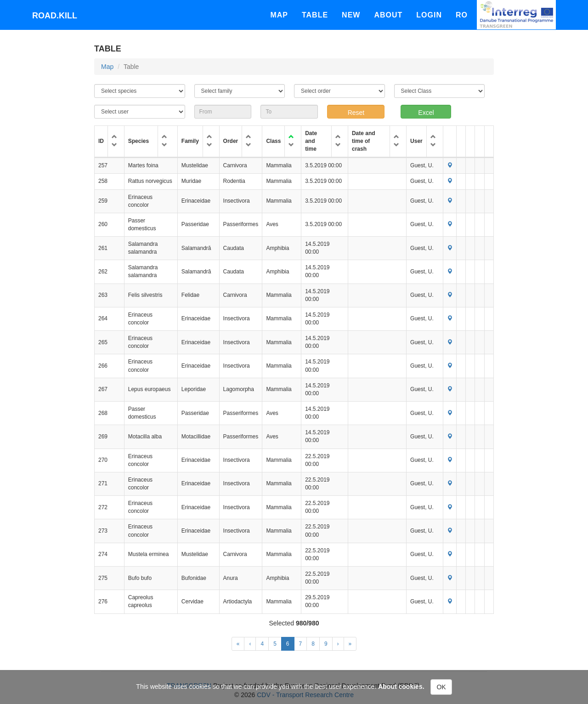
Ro (462, 15)
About (388, 15)
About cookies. (401, 687)
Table (315, 15)
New (351, 15)
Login (429, 15)
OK (441, 687)
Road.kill (55, 16)
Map (279, 15)
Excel (426, 113)
